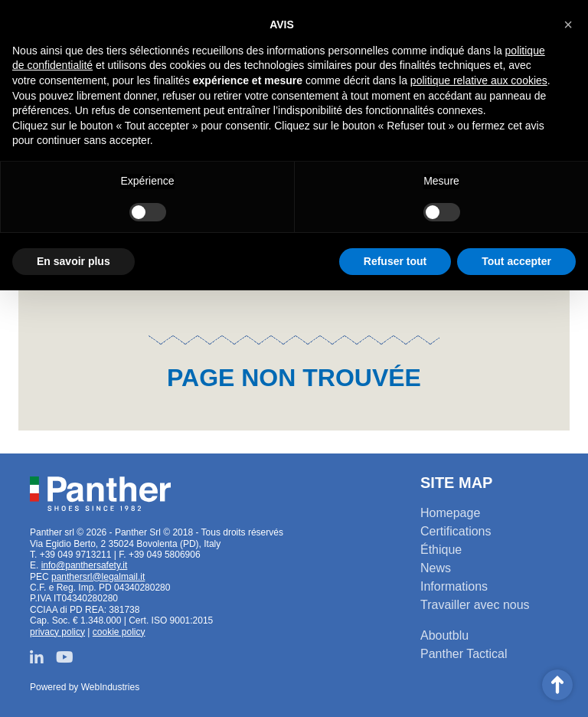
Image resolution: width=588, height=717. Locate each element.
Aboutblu (444, 635)
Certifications (456, 531)
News (436, 568)
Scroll (557, 685)
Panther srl (100, 494)
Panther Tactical (464, 654)
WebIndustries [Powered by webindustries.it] (110, 687)
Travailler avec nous (475, 605)
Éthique (441, 550)
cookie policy (119, 632)
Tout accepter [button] (516, 261)
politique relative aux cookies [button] (479, 80)
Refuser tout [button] (395, 261)
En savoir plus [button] (73, 261)
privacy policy (57, 632)
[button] (568, 25)
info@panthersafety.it (85, 565)
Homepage (450, 513)
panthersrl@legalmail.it (98, 577)
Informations (454, 586)
